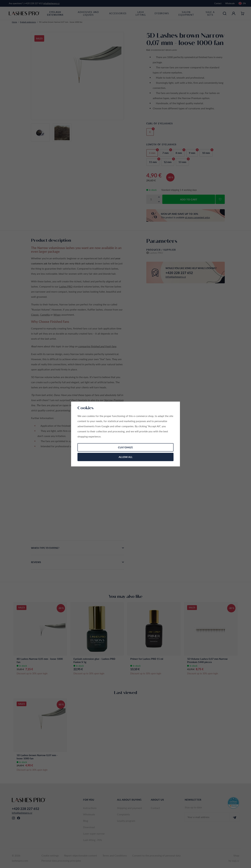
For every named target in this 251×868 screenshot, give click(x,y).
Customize (125, 447)
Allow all (126, 457)
